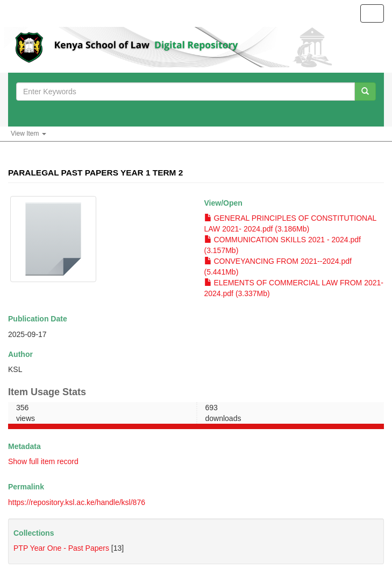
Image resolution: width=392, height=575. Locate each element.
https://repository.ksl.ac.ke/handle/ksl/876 (77, 502)
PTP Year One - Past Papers (61, 548)
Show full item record (43, 461)
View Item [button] (28, 134)
